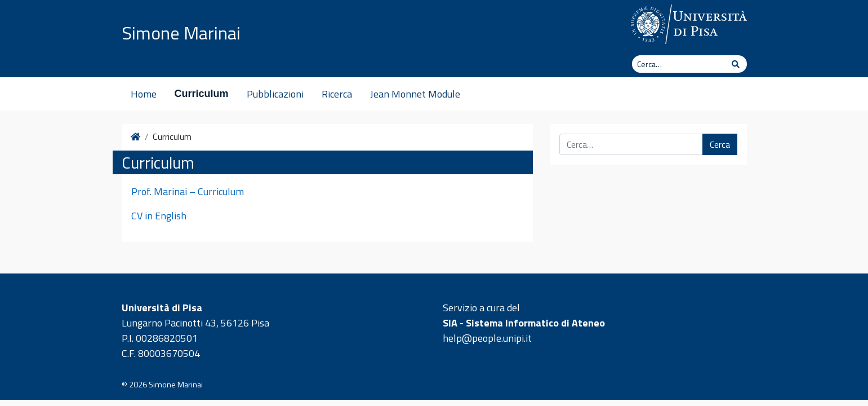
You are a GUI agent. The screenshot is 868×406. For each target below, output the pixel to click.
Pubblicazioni (275, 94)
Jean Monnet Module (415, 94)
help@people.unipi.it (487, 338)
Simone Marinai (181, 33)
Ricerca (337, 94)
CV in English (159, 216)
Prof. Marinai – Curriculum (188, 191)
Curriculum (202, 94)
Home (144, 94)
